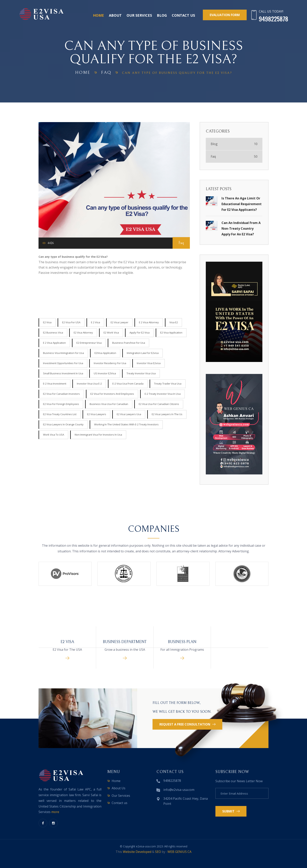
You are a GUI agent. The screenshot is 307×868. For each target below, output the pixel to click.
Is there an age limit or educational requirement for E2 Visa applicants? (242, 204)
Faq (106, 73)
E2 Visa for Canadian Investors (61, 394)
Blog (162, 15)
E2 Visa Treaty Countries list (60, 414)
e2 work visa (111, 333)
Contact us (183, 15)
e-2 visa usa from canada (128, 384)
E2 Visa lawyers (97, 414)
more (55, 812)
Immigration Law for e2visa (143, 353)
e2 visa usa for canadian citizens (159, 404)
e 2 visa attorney (149, 322)
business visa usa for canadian (109, 404)
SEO (158, 852)
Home (98, 15)
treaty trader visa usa (168, 384)
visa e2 (174, 322)
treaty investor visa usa (141, 373)
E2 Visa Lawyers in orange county (63, 424)
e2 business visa (53, 333)
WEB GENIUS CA (179, 852)
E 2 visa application (54, 343)
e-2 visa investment (55, 384)
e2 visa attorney (83, 333)
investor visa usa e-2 (89, 384)
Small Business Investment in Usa (63, 373)
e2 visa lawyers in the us (167, 414)
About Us (119, 788)
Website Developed (137, 852)
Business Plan (182, 642)
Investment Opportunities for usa (63, 363)
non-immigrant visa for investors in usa (98, 435)
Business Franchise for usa (129, 343)
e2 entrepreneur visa (89, 343)
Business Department (125, 642)
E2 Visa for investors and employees (112, 394)
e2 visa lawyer (119, 322)
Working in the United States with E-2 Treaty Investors (126, 424)
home (83, 73)
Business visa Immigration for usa (63, 353)
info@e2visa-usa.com (179, 790)
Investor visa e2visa (149, 363)
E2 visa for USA (71, 322)
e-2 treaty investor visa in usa (163, 394)
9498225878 (172, 781)
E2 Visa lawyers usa (129, 414)
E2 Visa (47, 322)
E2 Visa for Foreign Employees (61, 404)
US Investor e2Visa (105, 373)
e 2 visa (96, 322)
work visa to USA (54, 435)
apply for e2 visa (140, 333)
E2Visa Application (105, 353)
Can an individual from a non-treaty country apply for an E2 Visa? (241, 228)
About (115, 15)
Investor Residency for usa (110, 363)
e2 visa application (171, 333)
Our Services (139, 15)
